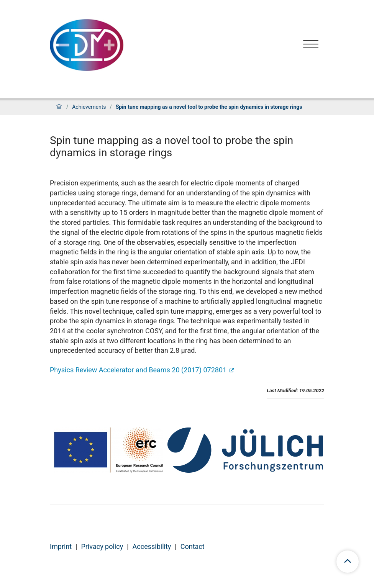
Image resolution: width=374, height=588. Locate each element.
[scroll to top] (348, 562)
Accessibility (152, 546)
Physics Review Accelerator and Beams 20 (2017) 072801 (139, 370)
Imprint (61, 546)
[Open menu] (311, 45)
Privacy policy (102, 546)
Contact (193, 546)
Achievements (89, 107)
